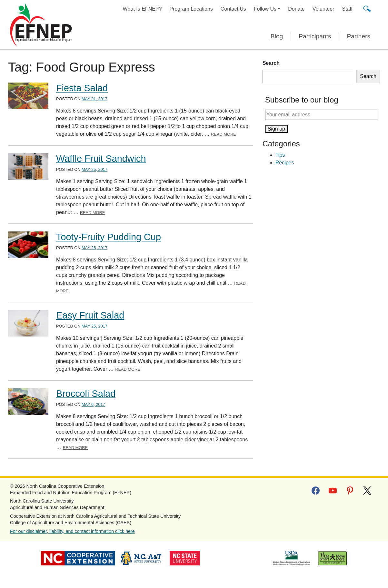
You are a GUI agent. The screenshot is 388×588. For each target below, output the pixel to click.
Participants (315, 36)
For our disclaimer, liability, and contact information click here (72, 531)
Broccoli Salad (86, 394)
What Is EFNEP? (142, 9)
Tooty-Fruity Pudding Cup (109, 237)
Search (271, 63)
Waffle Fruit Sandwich (101, 159)
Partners (358, 36)
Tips (280, 155)
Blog (277, 36)
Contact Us (233, 9)
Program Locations (191, 9)
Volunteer (323, 9)
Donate (296, 9)
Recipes (285, 163)
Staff (347, 9)
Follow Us (265, 9)
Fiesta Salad (82, 88)
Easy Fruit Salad (90, 315)
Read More (224, 134)
